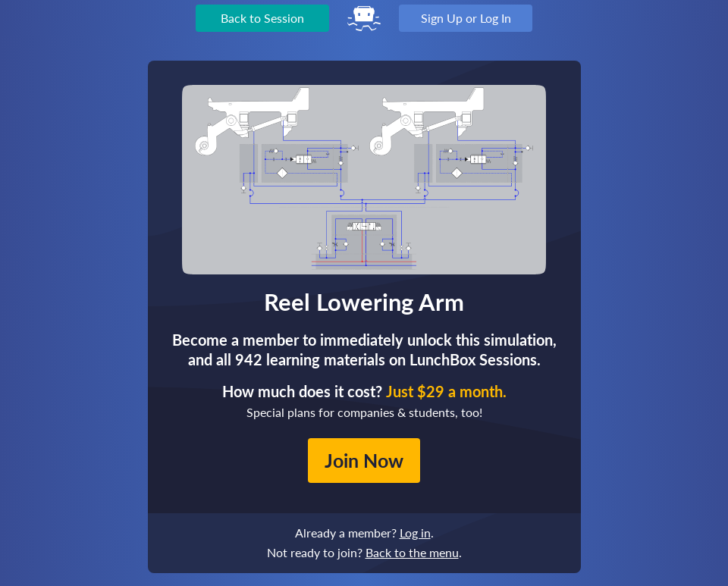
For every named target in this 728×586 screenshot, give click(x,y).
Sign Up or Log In (466, 18)
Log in (415, 533)
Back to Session (262, 18)
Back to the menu (412, 552)
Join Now (364, 460)
